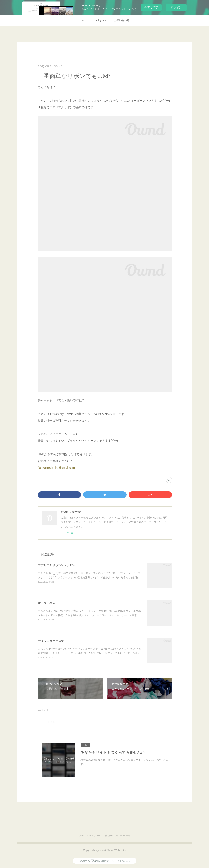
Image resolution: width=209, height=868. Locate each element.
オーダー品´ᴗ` (47, 603)
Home (83, 20)
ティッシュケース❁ (51, 641)
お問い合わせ (122, 20)
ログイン (176, 7)
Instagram (100, 20)
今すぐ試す (151, 7)
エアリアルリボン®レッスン (56, 565)
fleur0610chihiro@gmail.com (56, 468)
